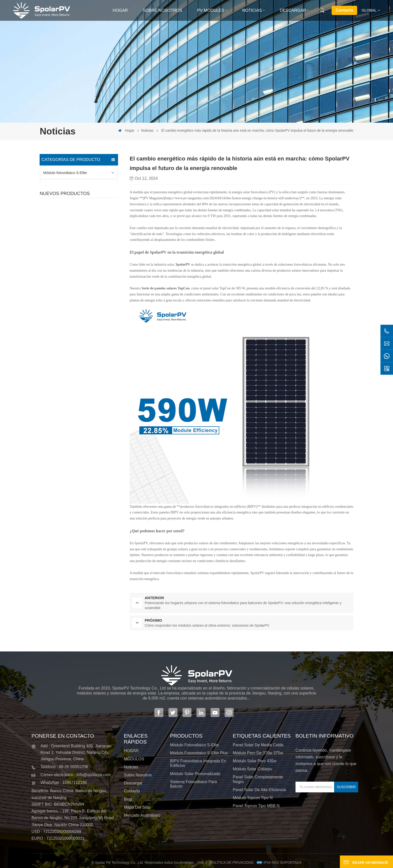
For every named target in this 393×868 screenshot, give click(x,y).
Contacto (344, 10)
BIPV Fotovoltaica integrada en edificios (76, 198)
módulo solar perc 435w (255, 761)
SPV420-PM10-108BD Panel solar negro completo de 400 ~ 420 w (91, 259)
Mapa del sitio (137, 807)
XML (201, 862)
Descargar (293, 10)
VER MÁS (77, 268)
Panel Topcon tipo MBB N (256, 806)
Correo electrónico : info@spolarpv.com (75, 775)
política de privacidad (232, 862)
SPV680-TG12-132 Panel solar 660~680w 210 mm (89, 317)
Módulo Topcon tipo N (253, 798)
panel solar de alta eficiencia (259, 790)
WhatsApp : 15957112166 (64, 783)
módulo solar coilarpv (253, 769)
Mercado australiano (142, 815)
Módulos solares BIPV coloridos (86, 346)
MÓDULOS (134, 759)
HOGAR (131, 751)
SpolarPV (183, 265)
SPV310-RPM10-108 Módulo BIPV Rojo (85, 288)
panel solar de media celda (258, 745)
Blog (128, 799)
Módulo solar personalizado (66, 211)
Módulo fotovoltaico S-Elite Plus (69, 186)
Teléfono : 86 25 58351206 (64, 767)
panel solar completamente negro (258, 779)
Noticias (252, 10)
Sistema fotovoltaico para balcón (70, 224)
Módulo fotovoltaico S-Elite (65, 173)
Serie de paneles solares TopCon (166, 288)
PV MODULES (211, 10)
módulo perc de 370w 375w (258, 753)
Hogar (120, 10)
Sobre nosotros (163, 10)
